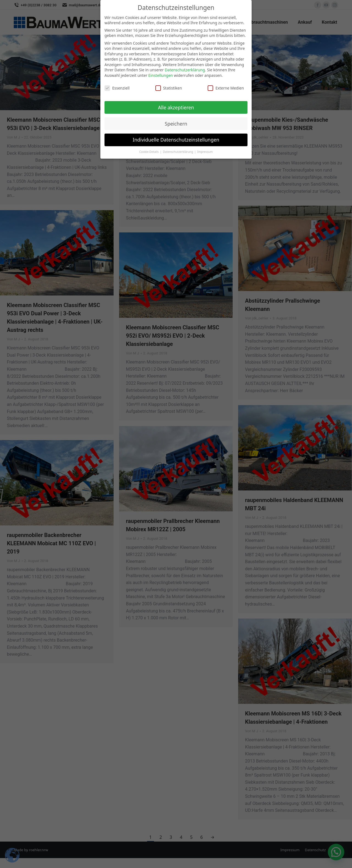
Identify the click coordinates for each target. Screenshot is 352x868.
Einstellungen (160, 74)
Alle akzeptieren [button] (176, 106)
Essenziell (117, 87)
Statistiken (169, 87)
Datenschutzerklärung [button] (178, 151)
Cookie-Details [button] (149, 151)
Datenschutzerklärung (185, 69)
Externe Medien (226, 87)
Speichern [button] (176, 122)
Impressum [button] (205, 151)
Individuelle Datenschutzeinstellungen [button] (176, 139)
